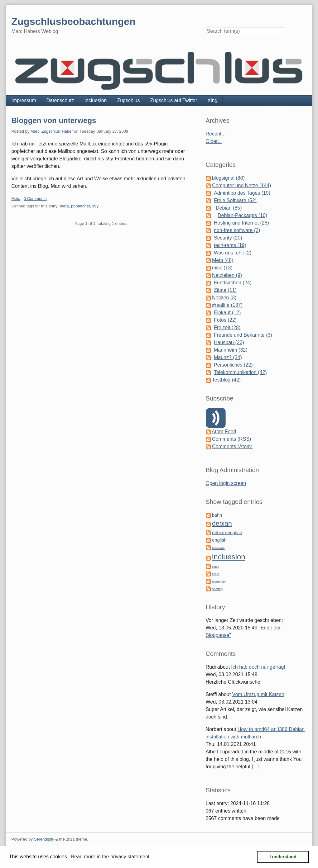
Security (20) (228, 238)
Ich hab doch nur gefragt (258, 667)
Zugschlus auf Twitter (173, 100)
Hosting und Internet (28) (241, 223)
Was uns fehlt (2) (233, 253)
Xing (212, 100)
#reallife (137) (227, 305)
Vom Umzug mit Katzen (258, 694)
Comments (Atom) (232, 446)
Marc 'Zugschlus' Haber (52, 131)
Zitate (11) (225, 290)
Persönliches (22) (233, 365)
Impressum (24, 100)
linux (215, 574)
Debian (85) (229, 208)
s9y (95, 206)
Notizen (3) (224, 298)
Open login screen (226, 483)
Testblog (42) (226, 380)
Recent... (216, 134)
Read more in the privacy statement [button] (110, 857)
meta (64, 206)
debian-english (227, 533)
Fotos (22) (225, 320)
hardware (218, 548)
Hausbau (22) (229, 342)
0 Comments (35, 199)
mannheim (219, 582)
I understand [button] (283, 857)
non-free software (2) (237, 230)
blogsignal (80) (228, 178)
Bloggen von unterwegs (54, 120)
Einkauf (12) (227, 313)
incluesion (229, 557)
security (218, 589)
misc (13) (222, 268)
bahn (217, 515)
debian (222, 524)
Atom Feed (224, 432)
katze (216, 567)
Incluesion (95, 100)
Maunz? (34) (228, 357)
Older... (214, 141)
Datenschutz (60, 100)
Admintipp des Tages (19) (242, 193)
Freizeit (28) (227, 327)
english (219, 540)
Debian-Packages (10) (242, 215)
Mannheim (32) (231, 350)
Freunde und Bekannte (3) (243, 335)
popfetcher (81, 206)
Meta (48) (223, 260)
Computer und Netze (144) (241, 185)
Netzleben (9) (227, 275)
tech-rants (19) (230, 245)
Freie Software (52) (235, 200)
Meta (16, 199)
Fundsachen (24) (233, 283)
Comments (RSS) (231, 439)
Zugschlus (129, 100)
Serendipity (44, 839)
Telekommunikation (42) (240, 372)
